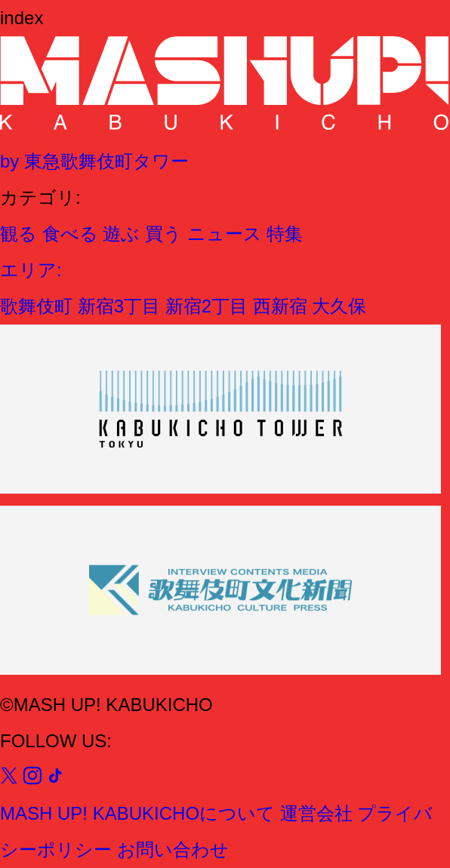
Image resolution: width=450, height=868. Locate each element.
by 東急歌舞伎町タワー (94, 161)
